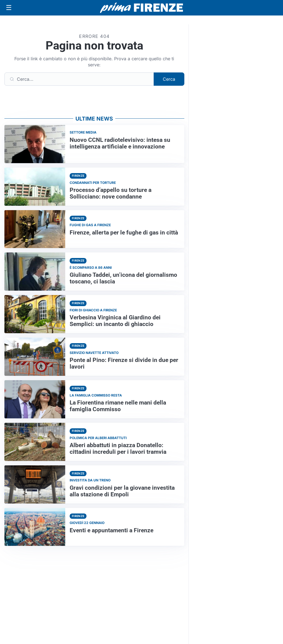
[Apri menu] (9, 8)
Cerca (169, 79)
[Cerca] (79, 79)
